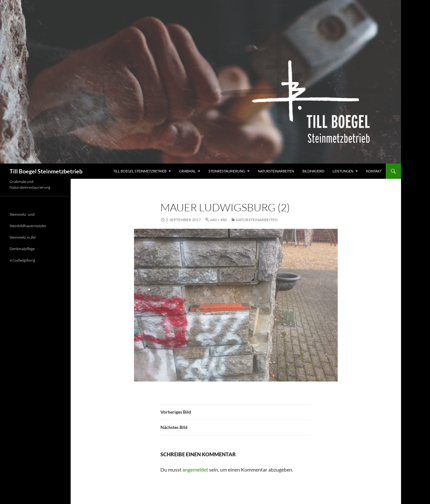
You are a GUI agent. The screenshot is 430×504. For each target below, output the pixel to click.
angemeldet (195, 469)
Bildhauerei (313, 171)
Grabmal (187, 171)
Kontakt (374, 171)
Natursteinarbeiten (276, 171)
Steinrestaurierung (227, 171)
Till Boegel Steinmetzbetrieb (46, 171)
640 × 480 (219, 220)
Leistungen (343, 171)
